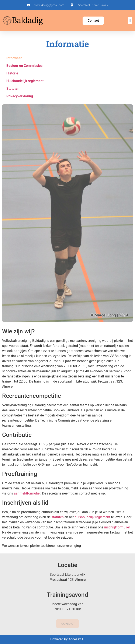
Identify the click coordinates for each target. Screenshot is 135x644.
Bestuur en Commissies (24, 66)
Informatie (14, 58)
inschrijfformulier (117, 527)
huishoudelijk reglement (93, 517)
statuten (58, 517)
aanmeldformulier (27, 493)
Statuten (13, 89)
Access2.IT (77, 639)
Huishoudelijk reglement (25, 81)
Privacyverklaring (20, 96)
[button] (130, 21)
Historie (12, 73)
